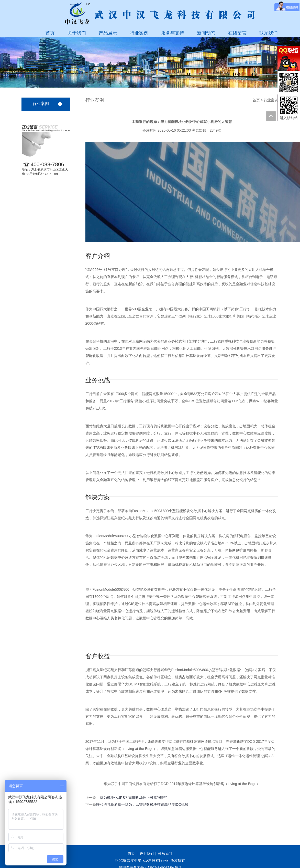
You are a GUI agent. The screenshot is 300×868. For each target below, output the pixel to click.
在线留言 (237, 33)
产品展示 (108, 33)
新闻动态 (206, 33)
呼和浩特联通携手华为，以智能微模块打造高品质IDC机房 (142, 805)
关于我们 (77, 33)
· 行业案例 (40, 104)
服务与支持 (173, 33)
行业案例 (139, 33)
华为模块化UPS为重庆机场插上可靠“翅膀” (133, 798)
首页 (50, 33)
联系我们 (269, 33)
